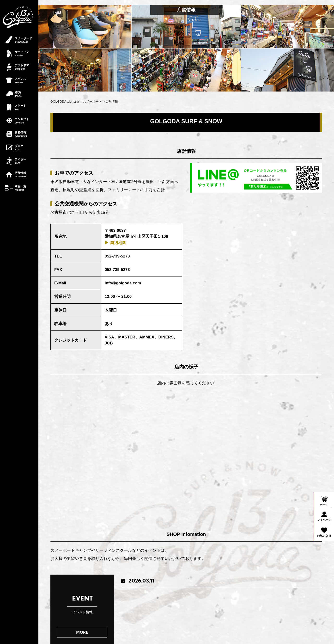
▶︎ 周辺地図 (115, 243)
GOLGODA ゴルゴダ (65, 101)
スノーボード (92, 101)
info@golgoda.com (123, 283)
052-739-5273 (117, 256)
